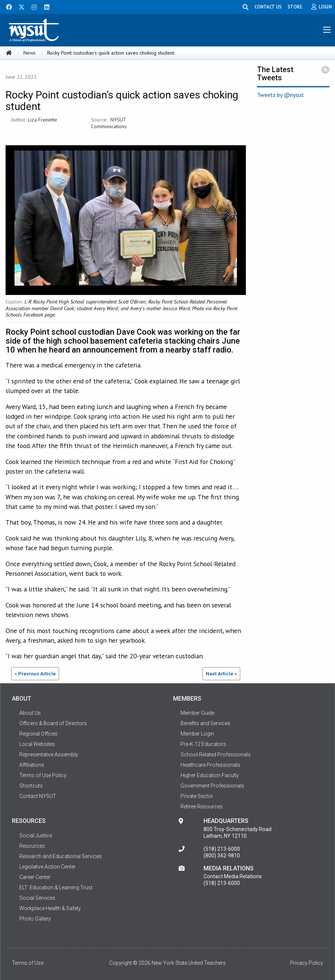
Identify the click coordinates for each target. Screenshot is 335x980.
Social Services (37, 898)
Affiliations (32, 765)
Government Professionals (212, 786)
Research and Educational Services (61, 856)
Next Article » (221, 674)
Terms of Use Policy (43, 775)
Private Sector (197, 796)
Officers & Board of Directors (53, 723)
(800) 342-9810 (222, 856)
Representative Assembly (49, 755)
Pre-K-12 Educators (203, 744)
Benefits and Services (205, 723)
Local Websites (37, 744)
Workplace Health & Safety (50, 908)
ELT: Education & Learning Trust (56, 887)
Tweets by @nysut (280, 95)
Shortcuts (31, 786)
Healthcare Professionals (210, 765)
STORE (295, 7)
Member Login (197, 734)
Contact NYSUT (38, 796)
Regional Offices (38, 734)
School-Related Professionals (216, 755)
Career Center (35, 877)
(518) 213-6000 (222, 849)
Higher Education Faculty (210, 775)
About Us (30, 713)
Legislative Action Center (48, 867)
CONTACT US (268, 7)
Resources (32, 846)
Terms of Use (28, 963)
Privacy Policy (307, 963)
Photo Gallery (35, 919)
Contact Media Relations (233, 876)
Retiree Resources (202, 807)
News (30, 53)
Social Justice (36, 835)
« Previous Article (35, 674)
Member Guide (197, 713)
